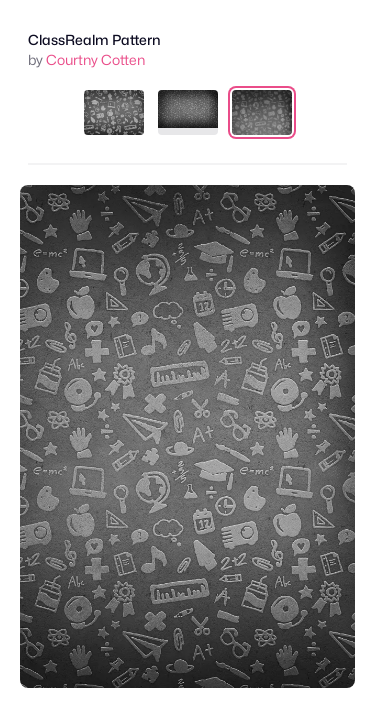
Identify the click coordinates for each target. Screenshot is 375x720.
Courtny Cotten (95, 59)
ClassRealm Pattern (94, 39)
